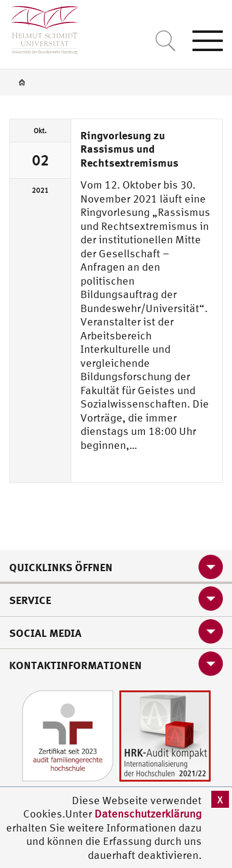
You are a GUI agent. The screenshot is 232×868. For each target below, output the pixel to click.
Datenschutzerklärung (148, 814)
